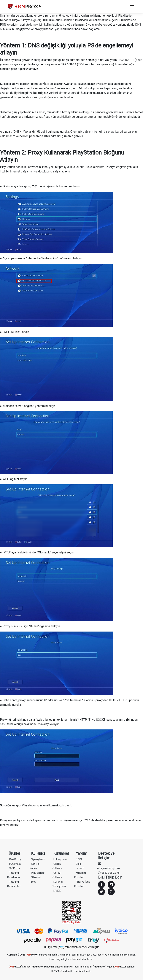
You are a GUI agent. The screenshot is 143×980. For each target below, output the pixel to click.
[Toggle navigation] (132, 7)
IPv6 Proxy (15, 864)
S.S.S (79, 859)
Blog (78, 864)
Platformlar (38, 873)
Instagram (111, 885)
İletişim (80, 868)
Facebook (101, 885)
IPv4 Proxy (15, 859)
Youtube (111, 892)
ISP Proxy (14, 868)
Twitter (101, 892)
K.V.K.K (57, 891)
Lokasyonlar (61, 859)
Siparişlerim (38, 859)
